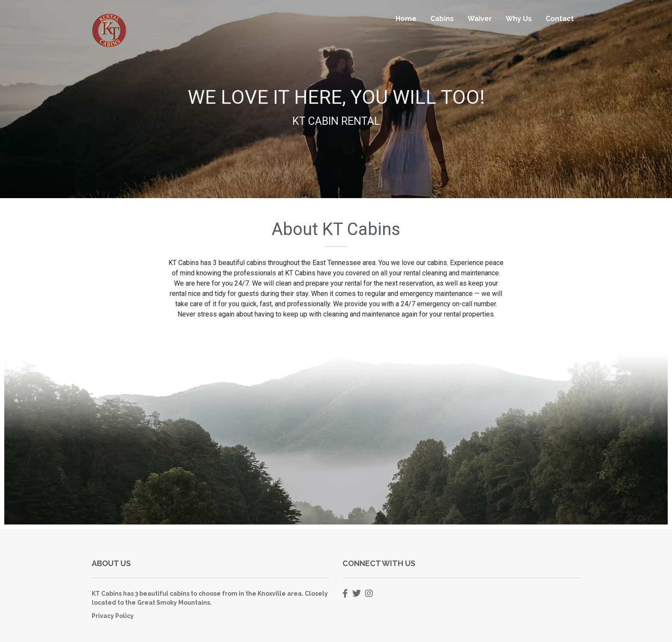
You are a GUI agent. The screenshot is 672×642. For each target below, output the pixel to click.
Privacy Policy (113, 616)
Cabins (442, 19)
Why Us (519, 19)
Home (406, 19)
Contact (560, 19)
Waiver (480, 19)
